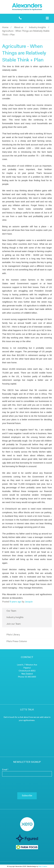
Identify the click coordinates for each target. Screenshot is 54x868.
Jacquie (29, 602)
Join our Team (14, 624)
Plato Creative (43, 866)
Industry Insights (37, 27)
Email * (5, 770)
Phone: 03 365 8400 (27, 677)
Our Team (11, 611)
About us (19, 27)
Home (5, 27)
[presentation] (27, 784)
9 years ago (16, 602)
